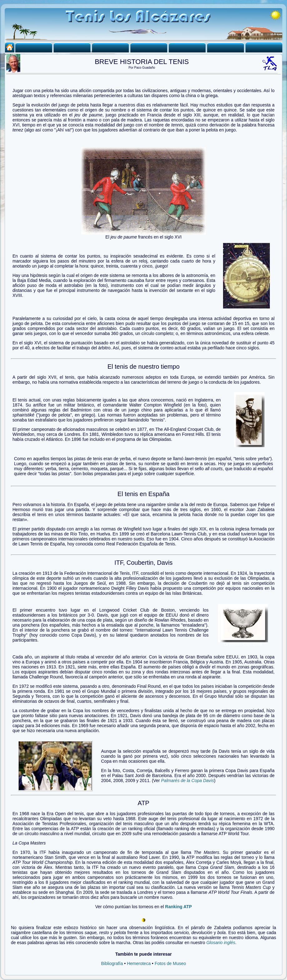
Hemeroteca (139, 963)
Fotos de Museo (170, 963)
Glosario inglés (221, 943)
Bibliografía (112, 963)
